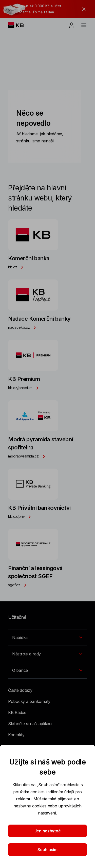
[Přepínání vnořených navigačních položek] (48, 637)
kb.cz (17, 267)
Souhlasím (48, 850)
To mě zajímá (43, 12)
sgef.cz (19, 585)
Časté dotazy (20, 690)
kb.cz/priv (21, 516)
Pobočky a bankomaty (29, 701)
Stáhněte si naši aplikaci (30, 724)
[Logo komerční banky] (20, 25)
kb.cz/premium (25, 388)
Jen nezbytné (48, 831)
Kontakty (16, 735)
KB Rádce (17, 712)
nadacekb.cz (23, 327)
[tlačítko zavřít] (83, 9)
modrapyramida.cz (28, 456)
